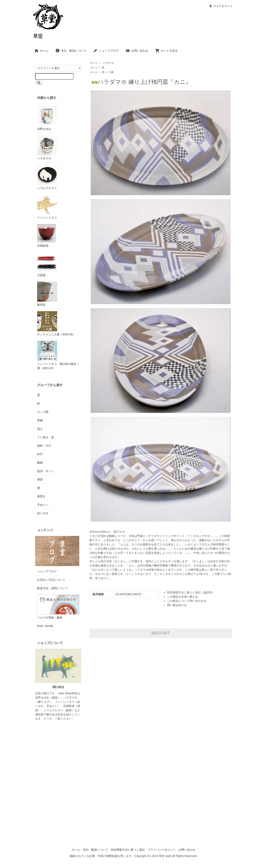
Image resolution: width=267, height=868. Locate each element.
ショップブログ (106, 51)
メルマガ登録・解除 (50, 618)
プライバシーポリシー (162, 850)
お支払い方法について (51, 580)
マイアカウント (221, 6)
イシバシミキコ (47, 207)
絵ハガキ (43, 513)
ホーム (41, 51)
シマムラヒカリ (47, 177)
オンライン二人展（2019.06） (56, 324)
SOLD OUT (161, 633)
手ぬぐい (43, 505)
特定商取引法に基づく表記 (128, 850)
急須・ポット (46, 471)
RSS (40, 626)
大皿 (111, 72)
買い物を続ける (177, 605)
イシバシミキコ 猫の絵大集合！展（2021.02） (58, 355)
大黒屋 (47, 264)
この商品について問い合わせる (187, 601)
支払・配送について (71, 51)
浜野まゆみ (47, 118)
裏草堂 (47, 294)
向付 (40, 454)
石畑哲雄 (47, 236)
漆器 (40, 479)
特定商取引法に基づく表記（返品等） (191, 592)
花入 (40, 429)
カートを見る (166, 51)
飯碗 (40, 463)
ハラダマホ (108, 63)
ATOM (49, 626)
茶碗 (40, 420)
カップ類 (43, 412)
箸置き (41, 496)
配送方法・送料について (53, 588)
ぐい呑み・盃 (46, 437)
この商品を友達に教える (182, 597)
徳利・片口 (44, 446)
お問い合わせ (137, 51)
